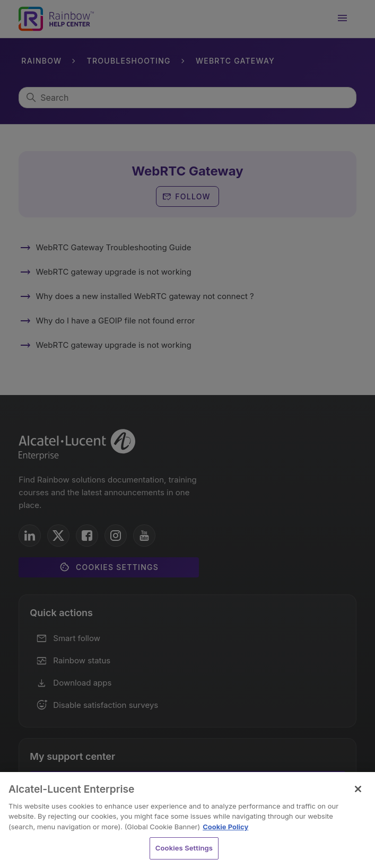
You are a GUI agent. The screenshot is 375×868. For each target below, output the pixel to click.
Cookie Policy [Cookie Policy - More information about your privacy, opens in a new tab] (225, 827)
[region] (187, 820)
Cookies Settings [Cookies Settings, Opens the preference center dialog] (184, 848)
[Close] (358, 789)
